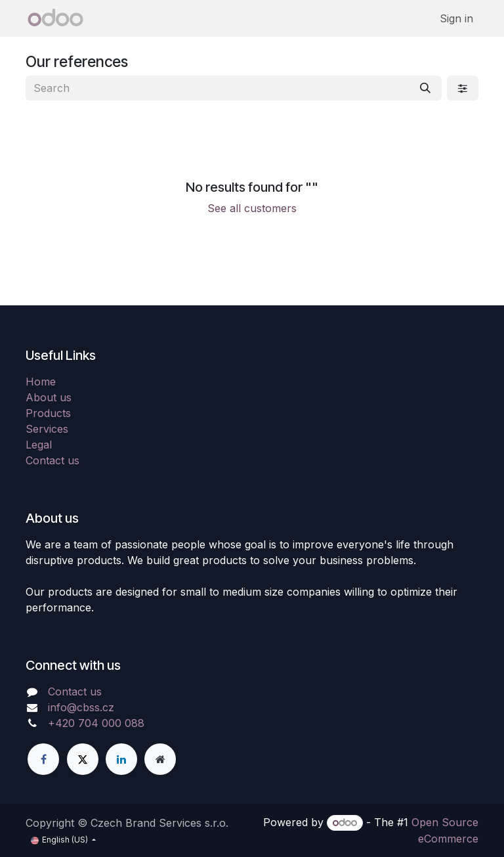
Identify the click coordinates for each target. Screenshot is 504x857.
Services (47, 429)
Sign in (456, 18)
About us (49, 397)
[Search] (425, 88)
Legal (39, 445)
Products (48, 413)
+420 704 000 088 (96, 723)
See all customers (252, 208)
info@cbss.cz (81, 707)
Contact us (52, 460)
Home (41, 382)
